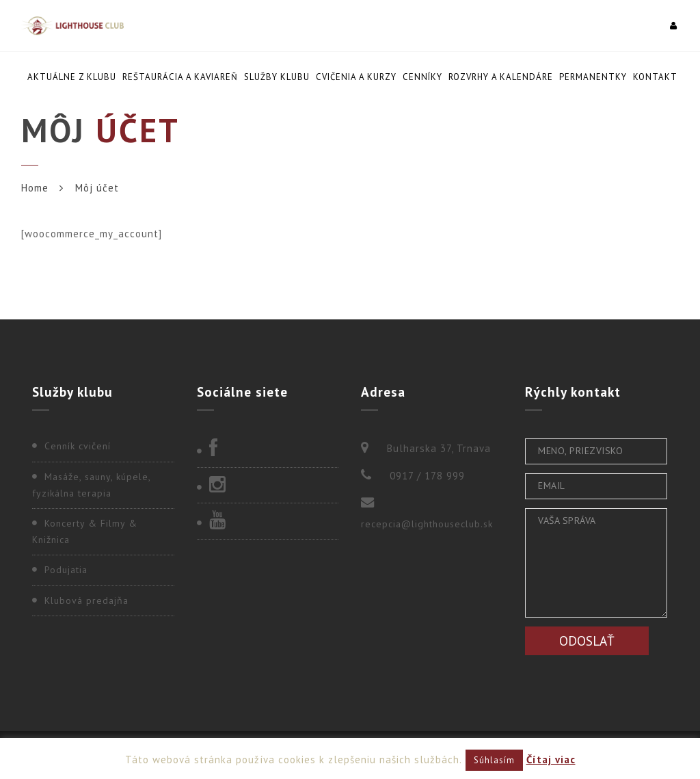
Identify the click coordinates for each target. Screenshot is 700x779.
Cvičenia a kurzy (356, 77)
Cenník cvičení (78, 446)
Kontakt (655, 77)
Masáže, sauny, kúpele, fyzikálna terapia (91, 485)
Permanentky (593, 77)
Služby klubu (277, 77)
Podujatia (66, 570)
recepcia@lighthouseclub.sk (427, 524)
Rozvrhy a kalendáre (501, 77)
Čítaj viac (551, 760)
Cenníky (422, 77)
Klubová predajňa (86, 600)
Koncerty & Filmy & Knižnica (85, 531)
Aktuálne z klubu (72, 77)
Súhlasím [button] (494, 760)
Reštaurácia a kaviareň (180, 77)
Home (35, 188)
